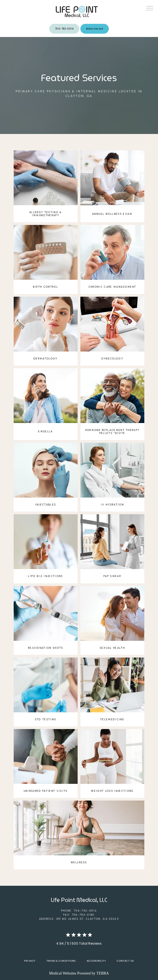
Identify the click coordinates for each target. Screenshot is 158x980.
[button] (150, 9)
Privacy (30, 961)
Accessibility (96, 961)
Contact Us (125, 961)
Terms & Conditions (61, 961)
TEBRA (103, 973)
